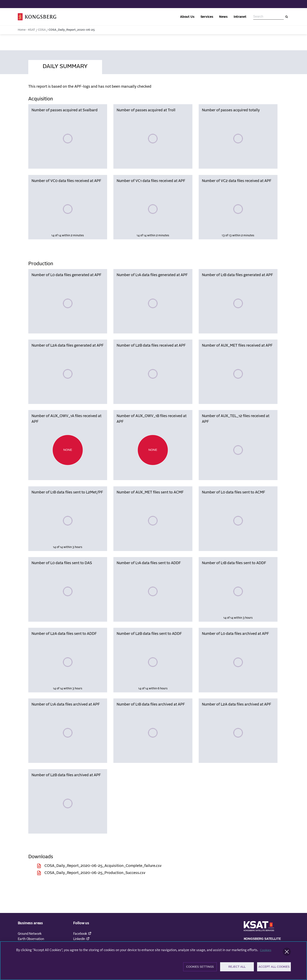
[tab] (65, 66)
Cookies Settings (200, 969)
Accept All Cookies (274, 969)
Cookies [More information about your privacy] (266, 952)
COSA (42, 30)
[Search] (287, 17)
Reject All (237, 969)
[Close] (287, 953)
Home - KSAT (26, 30)
